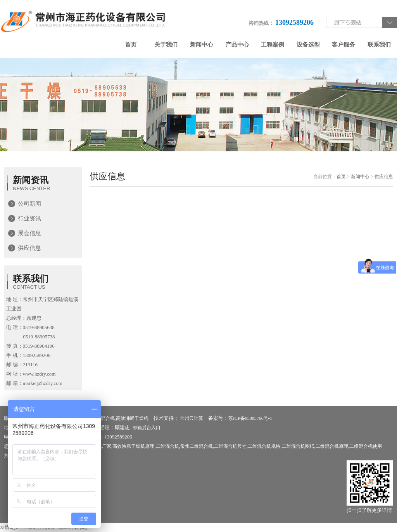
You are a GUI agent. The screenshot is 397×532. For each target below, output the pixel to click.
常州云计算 (192, 418)
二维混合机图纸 (298, 446)
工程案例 (273, 45)
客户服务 (343, 45)
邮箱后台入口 (147, 428)
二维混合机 (103, 418)
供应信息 (29, 248)
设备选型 (308, 45)
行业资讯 (29, 218)
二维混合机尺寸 (230, 446)
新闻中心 (202, 45)
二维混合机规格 (264, 446)
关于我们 (166, 45)
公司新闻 (29, 204)
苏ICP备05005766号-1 (250, 418)
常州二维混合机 (197, 446)
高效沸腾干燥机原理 (133, 446)
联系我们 (379, 45)
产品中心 (237, 45)
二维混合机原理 (332, 446)
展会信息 (29, 233)
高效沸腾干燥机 (132, 418)
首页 (131, 45)
